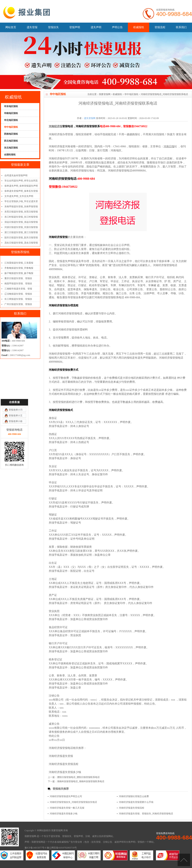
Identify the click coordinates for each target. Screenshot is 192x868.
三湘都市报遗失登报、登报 (18, 289)
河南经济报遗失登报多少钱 (65, 772)
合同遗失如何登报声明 (16, 175)
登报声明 (75, 27)
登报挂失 (53, 27)
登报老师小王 (16, 348)
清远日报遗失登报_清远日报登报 (21, 222)
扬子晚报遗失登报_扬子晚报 (19, 273)
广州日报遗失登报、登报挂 (18, 304)
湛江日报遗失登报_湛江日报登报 (21, 232)
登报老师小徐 (16, 354)
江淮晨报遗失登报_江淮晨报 (19, 263)
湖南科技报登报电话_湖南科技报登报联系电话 (81, 781)
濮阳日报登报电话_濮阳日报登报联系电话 (78, 777)
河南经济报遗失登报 (61, 756)
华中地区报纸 (131, 94)
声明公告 (117, 27)
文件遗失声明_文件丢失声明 (19, 196)
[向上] (184, 860)
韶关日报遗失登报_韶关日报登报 (21, 238)
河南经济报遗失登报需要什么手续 (136, 802)
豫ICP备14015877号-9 (35, 848)
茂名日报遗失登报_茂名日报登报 (21, 243)
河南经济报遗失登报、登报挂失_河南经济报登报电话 (146, 814)
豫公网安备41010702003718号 (62, 848)
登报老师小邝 (16, 342)
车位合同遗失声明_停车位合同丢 (21, 181)
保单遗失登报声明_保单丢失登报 (21, 191)
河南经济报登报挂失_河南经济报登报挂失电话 (73, 802)
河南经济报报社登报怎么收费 (134, 796)
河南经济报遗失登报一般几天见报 (67, 808)
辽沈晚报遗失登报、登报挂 (18, 294)
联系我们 (181, 27)
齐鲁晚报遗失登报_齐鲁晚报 (19, 268)
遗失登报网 (90, 118)
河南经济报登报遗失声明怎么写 (66, 796)
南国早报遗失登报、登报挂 (18, 284)
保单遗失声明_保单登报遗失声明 (21, 186)
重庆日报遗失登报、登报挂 (18, 278)
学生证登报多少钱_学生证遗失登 (21, 201)
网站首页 (11, 27)
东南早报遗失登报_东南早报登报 (21, 207)
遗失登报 (32, 27)
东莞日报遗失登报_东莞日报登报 (21, 212)
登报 (106, 836)
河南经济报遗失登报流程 (64, 764)
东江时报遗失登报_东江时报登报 (21, 217)
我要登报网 (105, 94)
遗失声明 (96, 27)
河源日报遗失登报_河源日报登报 (21, 227)
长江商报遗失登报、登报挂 (18, 299)
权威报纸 (139, 27)
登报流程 (160, 27)
